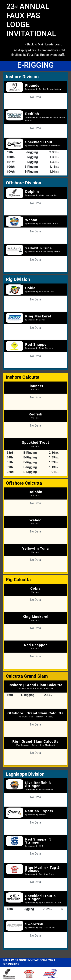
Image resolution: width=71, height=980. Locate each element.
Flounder (33, 85)
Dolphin (32, 192)
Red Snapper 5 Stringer (38, 841)
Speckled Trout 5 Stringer (41, 897)
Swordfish (34, 924)
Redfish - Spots (39, 811)
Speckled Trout (39, 142)
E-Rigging (31, 152)
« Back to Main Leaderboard (44, 44)
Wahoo (31, 220)
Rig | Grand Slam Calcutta (35, 743)
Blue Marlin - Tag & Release (43, 869)
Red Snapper (37, 344)
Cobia (30, 288)
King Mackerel (38, 316)
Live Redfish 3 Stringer (38, 784)
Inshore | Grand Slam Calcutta (35, 686)
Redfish (32, 114)
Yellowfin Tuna (39, 248)
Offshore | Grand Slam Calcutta (35, 714)
